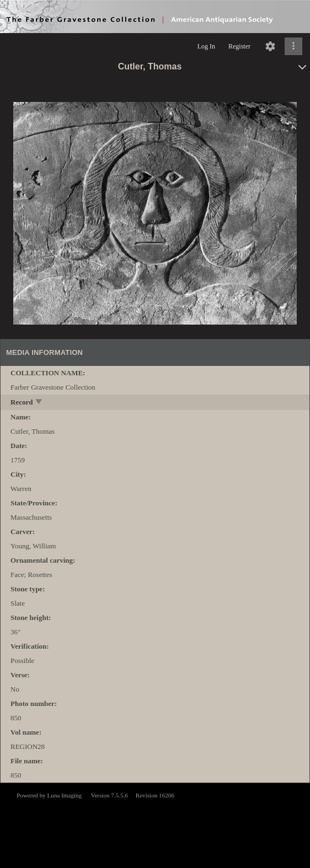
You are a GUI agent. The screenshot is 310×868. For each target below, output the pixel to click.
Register (239, 46)
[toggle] (39, 403)
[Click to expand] (293, 46)
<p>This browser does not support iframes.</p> (155, 824)
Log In (206, 46)
